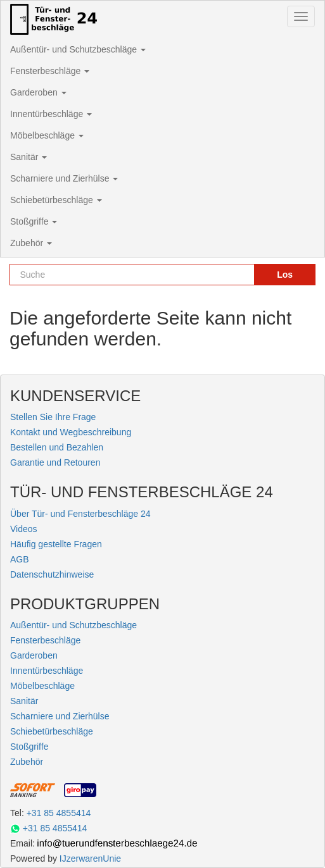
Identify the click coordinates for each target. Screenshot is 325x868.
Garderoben (38, 92)
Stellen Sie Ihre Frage (53, 417)
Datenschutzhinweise (52, 574)
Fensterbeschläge (50, 71)
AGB (20, 559)
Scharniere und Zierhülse (64, 178)
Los (285, 275)
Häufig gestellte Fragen (56, 544)
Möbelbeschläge (47, 135)
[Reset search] (239, 275)
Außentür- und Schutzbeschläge (78, 49)
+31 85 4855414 (59, 813)
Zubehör (31, 243)
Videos (24, 529)
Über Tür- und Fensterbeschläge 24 (80, 514)
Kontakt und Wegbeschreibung (71, 432)
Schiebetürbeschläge (56, 200)
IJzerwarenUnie (90, 859)
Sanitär (29, 157)
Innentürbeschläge (51, 114)
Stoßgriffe (34, 221)
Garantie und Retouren (55, 462)
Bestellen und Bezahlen (57, 447)
